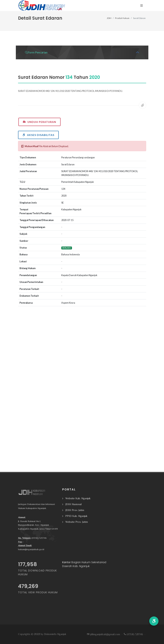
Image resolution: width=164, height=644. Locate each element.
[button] (154, 621)
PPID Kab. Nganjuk (76, 516)
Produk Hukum (122, 18)
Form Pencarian (36, 52)
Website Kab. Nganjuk (78, 498)
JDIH (109, 18)
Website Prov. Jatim (77, 522)
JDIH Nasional (73, 504)
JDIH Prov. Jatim (75, 510)
